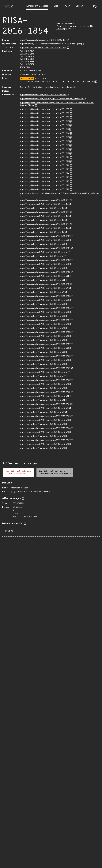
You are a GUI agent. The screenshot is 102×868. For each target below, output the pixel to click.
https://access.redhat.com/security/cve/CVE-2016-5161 (45, 368)
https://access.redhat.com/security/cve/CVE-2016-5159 (45, 344)
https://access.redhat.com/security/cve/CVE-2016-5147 (45, 200)
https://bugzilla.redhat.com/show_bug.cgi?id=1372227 (45, 182)
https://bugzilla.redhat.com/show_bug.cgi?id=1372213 (44, 130)
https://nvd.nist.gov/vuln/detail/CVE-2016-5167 (42, 448)
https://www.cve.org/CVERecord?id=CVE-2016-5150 (44, 240)
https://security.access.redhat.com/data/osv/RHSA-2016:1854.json (50, 44)
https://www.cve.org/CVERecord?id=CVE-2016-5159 (44, 348)
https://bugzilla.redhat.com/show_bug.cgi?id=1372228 (45, 186)
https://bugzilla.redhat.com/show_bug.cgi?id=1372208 (45, 114)
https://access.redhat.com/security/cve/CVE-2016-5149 (45, 224)
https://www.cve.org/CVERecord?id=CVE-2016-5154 (44, 288)
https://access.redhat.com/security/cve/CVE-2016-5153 (45, 272)
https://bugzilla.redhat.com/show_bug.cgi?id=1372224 (45, 174)
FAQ (66, 6)
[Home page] (9, 7)
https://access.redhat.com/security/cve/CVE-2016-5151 (45, 248)
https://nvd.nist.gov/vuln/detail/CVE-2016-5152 (42, 268)
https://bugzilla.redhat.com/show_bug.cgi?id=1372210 (44, 122)
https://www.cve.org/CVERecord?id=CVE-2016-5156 (44, 312)
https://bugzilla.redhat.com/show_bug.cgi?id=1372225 (45, 178)
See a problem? (65, 24)
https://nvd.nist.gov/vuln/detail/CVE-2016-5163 (42, 400)
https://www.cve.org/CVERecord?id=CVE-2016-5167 (44, 444)
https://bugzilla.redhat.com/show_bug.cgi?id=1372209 (45, 118)
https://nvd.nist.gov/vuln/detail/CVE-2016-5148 (42, 220)
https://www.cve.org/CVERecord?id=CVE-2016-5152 (44, 264)
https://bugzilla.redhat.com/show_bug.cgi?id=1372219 (44, 154)
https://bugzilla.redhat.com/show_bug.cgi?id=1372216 (44, 142)
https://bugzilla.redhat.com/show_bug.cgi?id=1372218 (44, 150)
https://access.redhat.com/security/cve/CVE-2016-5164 (45, 404)
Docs (78, 6)
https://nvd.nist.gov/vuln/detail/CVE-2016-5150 (42, 244)
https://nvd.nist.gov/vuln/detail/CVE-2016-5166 (42, 436)
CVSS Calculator (85, 82)
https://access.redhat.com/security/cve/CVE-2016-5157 (45, 320)
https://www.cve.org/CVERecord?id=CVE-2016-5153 (44, 276)
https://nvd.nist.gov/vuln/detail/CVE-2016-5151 (42, 256)
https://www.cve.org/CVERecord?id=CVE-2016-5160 (44, 360)
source (9, 531)
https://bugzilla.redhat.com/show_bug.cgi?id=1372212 (44, 126)
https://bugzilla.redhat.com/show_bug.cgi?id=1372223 (44, 170)
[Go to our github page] (95, 7)
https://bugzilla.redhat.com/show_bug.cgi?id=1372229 (45, 190)
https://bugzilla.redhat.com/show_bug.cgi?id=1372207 (45, 110)
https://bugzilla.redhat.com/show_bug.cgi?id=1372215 (44, 138)
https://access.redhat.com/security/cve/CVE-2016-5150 (45, 236)
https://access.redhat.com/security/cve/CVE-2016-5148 (45, 212)
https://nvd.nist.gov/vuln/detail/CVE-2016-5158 (42, 340)
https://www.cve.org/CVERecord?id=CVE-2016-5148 (44, 216)
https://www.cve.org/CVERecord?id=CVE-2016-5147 (44, 204)
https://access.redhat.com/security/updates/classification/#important (52, 99)
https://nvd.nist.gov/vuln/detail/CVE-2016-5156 (42, 316)
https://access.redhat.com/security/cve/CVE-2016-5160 (45, 356)
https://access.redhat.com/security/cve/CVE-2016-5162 (45, 380)
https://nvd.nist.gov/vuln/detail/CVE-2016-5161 (42, 376)
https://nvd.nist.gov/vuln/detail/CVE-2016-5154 (42, 292)
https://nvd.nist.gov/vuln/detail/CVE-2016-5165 (42, 424)
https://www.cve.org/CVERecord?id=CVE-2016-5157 (44, 324)
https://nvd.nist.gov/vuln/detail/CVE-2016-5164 (42, 412)
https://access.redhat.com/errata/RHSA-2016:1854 (43, 40)
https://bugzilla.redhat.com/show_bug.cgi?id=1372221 (44, 162)
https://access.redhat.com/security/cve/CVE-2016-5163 (45, 392)
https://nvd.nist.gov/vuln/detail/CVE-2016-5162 (42, 388)
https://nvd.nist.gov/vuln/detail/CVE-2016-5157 (42, 328)
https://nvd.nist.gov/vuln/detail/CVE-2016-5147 (42, 208)
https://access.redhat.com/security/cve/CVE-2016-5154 (45, 284)
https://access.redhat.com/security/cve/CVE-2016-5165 (45, 416)
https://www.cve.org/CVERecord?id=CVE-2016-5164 (44, 408)
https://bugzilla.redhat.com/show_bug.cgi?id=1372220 (45, 158)
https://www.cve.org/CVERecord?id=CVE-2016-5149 (44, 228)
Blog (56, 6)
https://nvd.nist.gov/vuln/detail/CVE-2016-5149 (42, 232)
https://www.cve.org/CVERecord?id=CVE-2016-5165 (44, 420)
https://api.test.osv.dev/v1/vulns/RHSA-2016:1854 (43, 48)
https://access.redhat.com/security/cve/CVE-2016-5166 (45, 428)
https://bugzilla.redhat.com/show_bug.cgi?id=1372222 (45, 166)
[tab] (19, 473)
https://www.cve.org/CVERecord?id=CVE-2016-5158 (44, 336)
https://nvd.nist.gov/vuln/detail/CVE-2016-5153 (42, 280)
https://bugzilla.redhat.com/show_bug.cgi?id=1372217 (44, 146)
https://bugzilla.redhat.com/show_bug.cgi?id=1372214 (44, 134)
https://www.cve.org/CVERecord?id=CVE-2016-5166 (44, 432)
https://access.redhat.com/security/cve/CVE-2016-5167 (45, 440)
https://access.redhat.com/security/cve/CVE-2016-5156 (45, 308)
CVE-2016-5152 (27, 65)
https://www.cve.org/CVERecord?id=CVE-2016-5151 (44, 252)
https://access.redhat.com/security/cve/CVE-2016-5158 (45, 332)
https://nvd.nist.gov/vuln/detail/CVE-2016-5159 (42, 352)
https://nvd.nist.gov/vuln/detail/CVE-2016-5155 (42, 304)
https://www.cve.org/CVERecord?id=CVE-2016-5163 (44, 396)
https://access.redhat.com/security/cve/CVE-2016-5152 (45, 260)
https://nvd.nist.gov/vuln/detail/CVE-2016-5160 (42, 364)
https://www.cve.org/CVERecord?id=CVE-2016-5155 (44, 300)
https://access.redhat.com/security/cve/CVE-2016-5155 (45, 296)
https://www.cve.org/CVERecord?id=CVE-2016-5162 (44, 384)
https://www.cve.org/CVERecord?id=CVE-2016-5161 (44, 372)
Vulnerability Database (37, 6)
